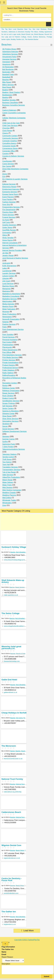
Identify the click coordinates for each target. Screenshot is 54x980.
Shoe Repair (7, 416)
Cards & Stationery (9, 110)
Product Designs (9, 365)
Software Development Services (14, 431)
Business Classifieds (10, 103)
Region (5, 385)
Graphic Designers (9, 225)
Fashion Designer (9, 202)
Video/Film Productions (11, 477)
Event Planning (8, 197)
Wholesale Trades (9, 500)
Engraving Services (10, 192)
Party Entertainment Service (13, 329)
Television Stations (9, 454)
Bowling (5, 97)
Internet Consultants (10, 243)
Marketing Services (10, 299)
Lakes (5, 268)
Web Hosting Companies (12, 490)
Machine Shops (8, 286)
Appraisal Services (9, 59)
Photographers (8, 345)
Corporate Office (9, 151)
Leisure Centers (8, 276)
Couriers (6, 154)
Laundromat (7, 271)
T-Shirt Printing (8, 447)
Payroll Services (8, 337)
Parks (5, 327)
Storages (6, 436)
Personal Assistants (10, 340)
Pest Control (7, 342)
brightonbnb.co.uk (10, 924)
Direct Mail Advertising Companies (15, 169)
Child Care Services (10, 125)
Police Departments (10, 350)
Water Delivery (8, 482)
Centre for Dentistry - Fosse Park (12, 879)
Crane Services (8, 164)
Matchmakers (7, 301)
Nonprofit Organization (11, 319)
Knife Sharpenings (9, 266)
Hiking (5, 235)
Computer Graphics (10, 141)
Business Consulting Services (14, 105)
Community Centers (10, 136)
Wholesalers (7, 503)
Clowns (5, 133)
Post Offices (7, 352)
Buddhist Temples (9, 100)
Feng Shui (6, 205)
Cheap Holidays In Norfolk (14, 713)
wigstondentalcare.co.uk (12, 858)
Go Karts (6, 220)
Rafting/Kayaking (9, 375)
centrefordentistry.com (11, 893)
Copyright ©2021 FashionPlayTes (27, 940)
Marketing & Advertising (11, 294)
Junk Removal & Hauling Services (15, 258)
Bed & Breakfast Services (23, 552)
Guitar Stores (7, 227)
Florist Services (8, 215)
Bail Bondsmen (8, 69)
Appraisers (6, 62)
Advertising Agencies (10, 52)
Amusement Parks (9, 57)
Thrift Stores (7, 459)
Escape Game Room (10, 194)
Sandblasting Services (11, 401)
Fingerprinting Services (11, 207)
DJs (4, 176)
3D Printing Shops (9, 49)
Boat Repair (7, 87)
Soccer (5, 426)
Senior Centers (8, 408)
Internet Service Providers (12, 250)
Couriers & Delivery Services (13, 156)
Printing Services (9, 360)
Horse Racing (8, 240)
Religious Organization (11, 391)
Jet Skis (5, 253)
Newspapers (7, 317)
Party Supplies (8, 335)
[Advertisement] (27, 522)
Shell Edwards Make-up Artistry (13, 581)
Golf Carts (6, 222)
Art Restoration (8, 67)
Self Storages (7, 406)
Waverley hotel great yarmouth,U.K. (11, 647)
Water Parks (7, 485)
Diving (5, 174)
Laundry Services (9, 273)
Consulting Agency (9, 143)
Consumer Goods (9, 146)
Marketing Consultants (11, 296)
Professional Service (10, 368)
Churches (6, 128)
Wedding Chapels (9, 493)
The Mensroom (9, 746)
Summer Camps (9, 439)
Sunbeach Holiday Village (14, 547)
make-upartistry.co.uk (11, 595)
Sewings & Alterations (11, 411)
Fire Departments (9, 210)
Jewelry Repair (8, 255)
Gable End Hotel (9, 680)
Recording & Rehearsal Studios (14, 378)
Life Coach (6, 281)
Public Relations (8, 370)
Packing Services (9, 324)
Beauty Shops (20, 886)
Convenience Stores (10, 148)
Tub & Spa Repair (9, 472)
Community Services (10, 138)
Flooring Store (8, 212)
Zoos (4, 505)
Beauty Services (20, 587)
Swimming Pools (9, 444)
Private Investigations (10, 363)
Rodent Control (8, 398)
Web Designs (7, 487)
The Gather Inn (9, 912)
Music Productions (9, 314)
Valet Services (8, 475)
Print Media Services (10, 357)
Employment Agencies (11, 189)
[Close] (5, 944)
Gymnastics (7, 233)
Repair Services (8, 393)
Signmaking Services (10, 421)
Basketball (6, 77)
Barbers (13, 751)
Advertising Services (10, 54)
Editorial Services (9, 184)
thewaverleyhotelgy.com (12, 661)
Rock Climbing (8, 396)
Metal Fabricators (9, 309)
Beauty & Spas (25, 751)
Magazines (6, 289)
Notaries (6, 322)
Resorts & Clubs (21, 654)
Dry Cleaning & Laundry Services (15, 179)
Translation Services (10, 467)
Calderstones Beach (11, 812)
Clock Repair (7, 131)
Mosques (6, 312)
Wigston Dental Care (11, 845)
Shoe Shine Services (10, 419)
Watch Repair (7, 480)
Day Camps (7, 166)
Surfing (5, 442)
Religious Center (9, 388)
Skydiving (6, 424)
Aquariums (6, 64)
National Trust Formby (12, 779)
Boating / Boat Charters (11, 92)
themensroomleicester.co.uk (13, 759)
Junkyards (6, 263)
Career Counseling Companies (14, 113)
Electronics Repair (9, 187)
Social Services (8, 429)
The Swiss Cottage (10, 613)
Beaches (6, 45)
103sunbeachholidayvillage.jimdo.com (16, 560)
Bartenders (6, 72)
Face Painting (8, 199)
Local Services (8, 284)
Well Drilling (7, 498)
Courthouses (7, 161)
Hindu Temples (8, 238)
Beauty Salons (20, 850)
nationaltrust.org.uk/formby (13, 792)
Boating (5, 90)
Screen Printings (9, 403)
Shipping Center (8, 414)
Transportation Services (11, 470)
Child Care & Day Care (11, 123)
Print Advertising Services (12, 355)
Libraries (6, 278)
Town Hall (6, 465)
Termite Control (8, 457)
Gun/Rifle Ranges (9, 230)
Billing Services (8, 85)
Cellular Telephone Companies (14, 118)
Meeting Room (8, 306)
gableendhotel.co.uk (10, 692)
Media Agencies (8, 304)
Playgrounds (7, 347)
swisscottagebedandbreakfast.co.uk (16, 626)
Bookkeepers (7, 95)
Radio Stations (8, 373)
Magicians (6, 291)
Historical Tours (20, 784)
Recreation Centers (10, 383)
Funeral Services (9, 217)
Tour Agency (7, 462)
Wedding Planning (9, 495)
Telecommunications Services (14, 449)
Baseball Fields (8, 75)
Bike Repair (7, 82)
